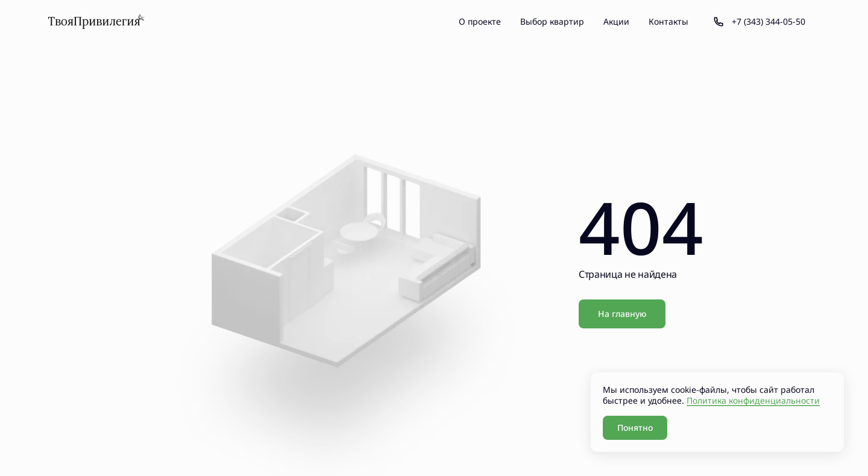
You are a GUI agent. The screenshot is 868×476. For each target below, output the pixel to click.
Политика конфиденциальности (753, 400)
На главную (622, 314)
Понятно (635, 427)
